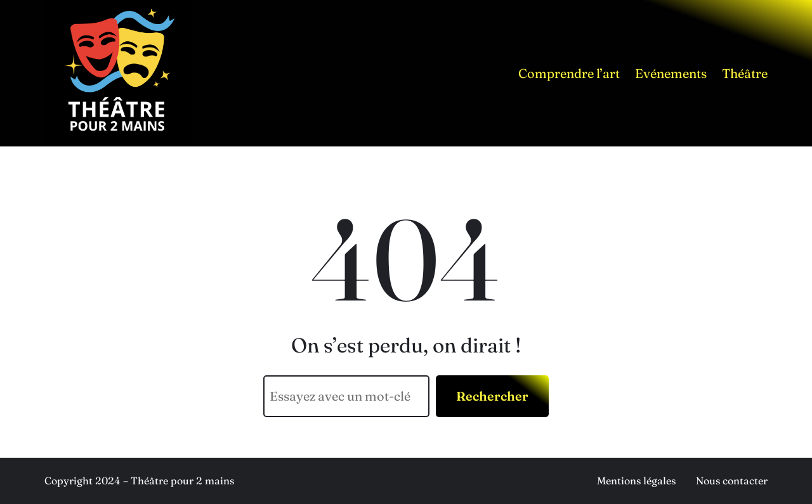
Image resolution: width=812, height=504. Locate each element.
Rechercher (492, 396)
